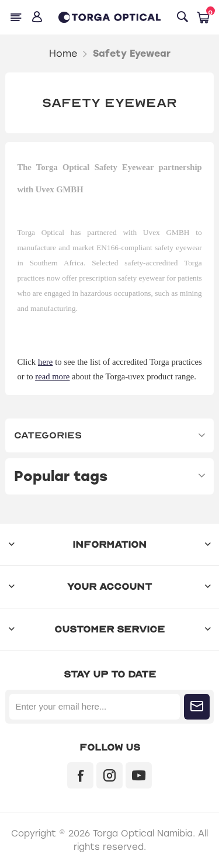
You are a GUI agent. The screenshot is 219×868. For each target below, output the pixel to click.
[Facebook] (80, 775)
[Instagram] (109, 775)
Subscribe (197, 707)
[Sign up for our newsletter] (94, 707)
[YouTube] (139, 775)
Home (63, 53)
